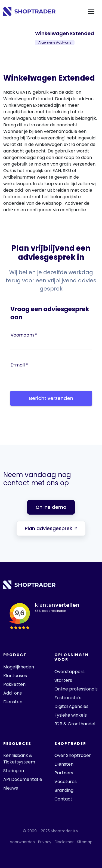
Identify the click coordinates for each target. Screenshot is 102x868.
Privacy (45, 842)
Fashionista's (68, 698)
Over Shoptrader (73, 755)
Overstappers (69, 672)
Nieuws (11, 788)
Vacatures (66, 782)
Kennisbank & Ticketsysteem (19, 759)
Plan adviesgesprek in (51, 528)
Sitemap (85, 842)
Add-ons (13, 693)
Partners (64, 773)
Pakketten (14, 684)
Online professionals (76, 689)
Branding (64, 790)
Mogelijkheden (19, 667)
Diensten (13, 702)
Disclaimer (64, 842)
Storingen (14, 771)
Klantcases (15, 676)
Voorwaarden (22, 842)
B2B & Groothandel (75, 724)
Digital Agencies (71, 706)
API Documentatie (23, 779)
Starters (63, 680)
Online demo (51, 507)
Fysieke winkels (71, 715)
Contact (63, 799)
